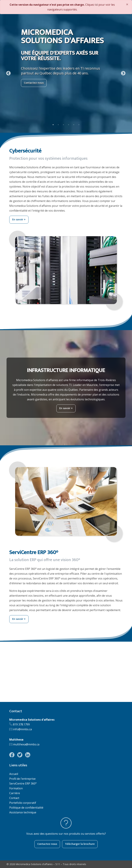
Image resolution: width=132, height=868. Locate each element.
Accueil (14, 774)
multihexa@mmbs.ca (26, 744)
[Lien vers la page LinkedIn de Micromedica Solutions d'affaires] (28, 755)
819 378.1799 (21, 724)
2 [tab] (58, 125)
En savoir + (19, 220)
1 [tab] (53, 125)
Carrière (15, 793)
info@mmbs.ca (22, 729)
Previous (8, 72)
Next (122, 72)
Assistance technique (23, 812)
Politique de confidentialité (26, 808)
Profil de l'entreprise (22, 779)
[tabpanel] (66, 72)
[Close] (127, 4)
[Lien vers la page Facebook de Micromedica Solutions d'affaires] (12, 755)
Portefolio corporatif (23, 803)
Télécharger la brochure (80, 844)
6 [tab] (79, 125)
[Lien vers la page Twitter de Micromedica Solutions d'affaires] (20, 755)
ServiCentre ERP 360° (23, 784)
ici (97, 5)
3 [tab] (63, 125)
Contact (14, 798)
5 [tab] (74, 125)
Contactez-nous (34, 83)
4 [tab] (69, 125)
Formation (16, 788)
